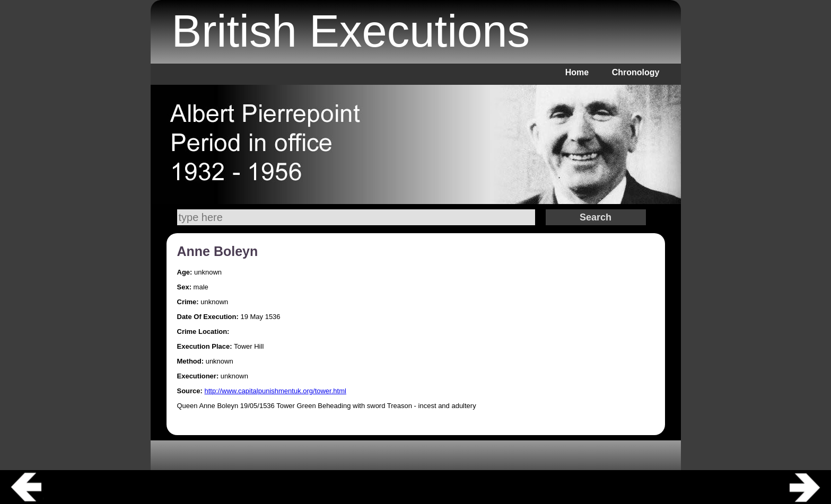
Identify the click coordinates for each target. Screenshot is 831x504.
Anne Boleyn (218, 251)
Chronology (636, 72)
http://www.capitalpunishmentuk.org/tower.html (275, 391)
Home (577, 72)
